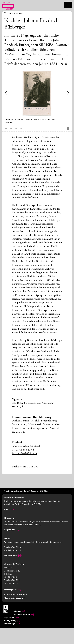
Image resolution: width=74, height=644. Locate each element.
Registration (12, 530)
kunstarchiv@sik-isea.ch (24, 454)
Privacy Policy (12, 621)
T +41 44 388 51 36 (12, 547)
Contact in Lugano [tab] (15, 598)
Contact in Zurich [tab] (14, 564)
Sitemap (19, 611)
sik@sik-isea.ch (11, 583)
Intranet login (12, 624)
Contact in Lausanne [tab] (16, 595)
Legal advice (11, 618)
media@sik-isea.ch (13, 550)
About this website (24, 614)
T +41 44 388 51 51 (12, 580)
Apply (9, 509)
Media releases (13, 555)
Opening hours (13, 590)
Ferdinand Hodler (17, 55)
